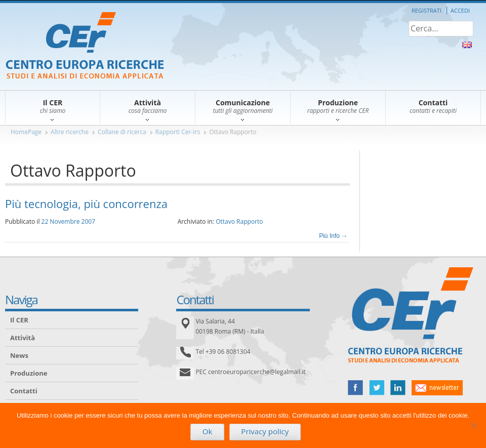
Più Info (333, 236)
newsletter (437, 388)
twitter (377, 388)
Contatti (24, 391)
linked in (398, 388)
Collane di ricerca (122, 132)
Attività (23, 338)
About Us (467, 45)
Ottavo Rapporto (233, 132)
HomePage (26, 132)
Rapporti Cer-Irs (178, 132)
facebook (355, 388)
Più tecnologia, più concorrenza (86, 203)
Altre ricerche (70, 132)
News (19, 355)
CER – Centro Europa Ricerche (85, 46)
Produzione (29, 373)
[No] (473, 425)
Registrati (427, 10)
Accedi (460, 10)
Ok (208, 431)
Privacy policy (265, 431)
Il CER (19, 320)
